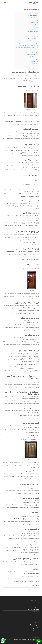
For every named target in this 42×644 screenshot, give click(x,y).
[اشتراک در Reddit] (12, 589)
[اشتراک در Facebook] (36, 589)
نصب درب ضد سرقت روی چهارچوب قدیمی (33, 605)
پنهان (30, 13)
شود (5, 112)
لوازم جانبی (37, 627)
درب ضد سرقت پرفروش (34, 624)
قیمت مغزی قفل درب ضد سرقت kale (33, 609)
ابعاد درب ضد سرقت (36, 612)
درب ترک (37, 623)
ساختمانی (35, 133)
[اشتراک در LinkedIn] (18, 589)
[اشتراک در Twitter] (30, 589)
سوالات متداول (36, 630)
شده (28, 82)
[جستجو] (7, 3)
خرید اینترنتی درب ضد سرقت (31, 10)
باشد (29, 121)
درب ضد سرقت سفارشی (34, 626)
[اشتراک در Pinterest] (24, 589)
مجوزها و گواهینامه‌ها (35, 629)
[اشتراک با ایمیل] (6, 589)
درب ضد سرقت (36, 621)
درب (8, 89)
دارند (10, 75)
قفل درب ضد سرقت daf (35, 603)
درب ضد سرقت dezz (36, 607)
